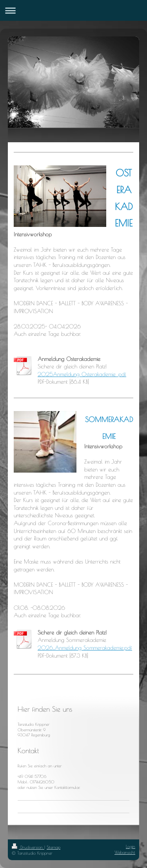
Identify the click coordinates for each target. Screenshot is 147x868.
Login (131, 846)
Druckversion (28, 847)
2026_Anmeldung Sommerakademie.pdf (85, 648)
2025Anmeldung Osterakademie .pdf (82, 374)
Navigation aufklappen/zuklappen (73, 10)
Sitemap (54, 847)
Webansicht (125, 852)
